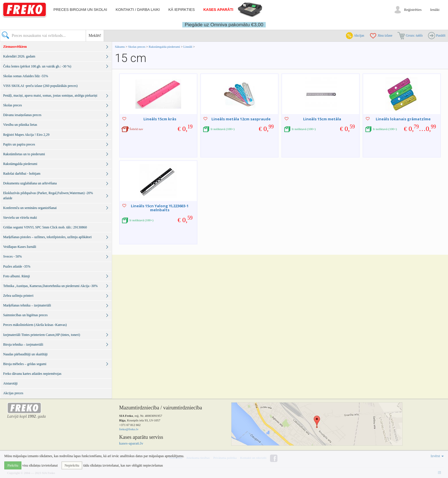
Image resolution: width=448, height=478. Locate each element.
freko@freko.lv (129, 429)
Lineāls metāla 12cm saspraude (241, 119)
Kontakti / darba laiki (138, 10)
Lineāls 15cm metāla (322, 119)
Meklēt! (95, 36)
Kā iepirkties (181, 10)
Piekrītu (13, 465)
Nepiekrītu (72, 465)
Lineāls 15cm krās (160, 119)
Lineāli (188, 47)
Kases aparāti (218, 10)
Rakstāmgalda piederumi (165, 47)
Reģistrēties (413, 10)
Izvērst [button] (437, 456)
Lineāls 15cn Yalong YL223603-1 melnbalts (160, 208)
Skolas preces (137, 47)
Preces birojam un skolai (80, 10)
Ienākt (435, 10)
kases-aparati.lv (131, 443)
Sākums (120, 47)
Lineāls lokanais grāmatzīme (403, 119)
